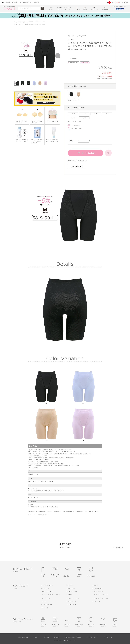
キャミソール (71, 588)
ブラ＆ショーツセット (48, 585)
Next (58, 56)
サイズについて (75, 125)
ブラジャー (71, 585)
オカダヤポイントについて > (104, 79)
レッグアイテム (46, 598)
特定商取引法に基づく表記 (73, 637)
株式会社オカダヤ (23, 637)
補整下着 (70, 595)
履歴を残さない (120, 547)
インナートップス (72, 592)
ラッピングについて (76, 128)
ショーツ (96, 585)
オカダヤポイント (26, 2)
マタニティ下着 (72, 601)
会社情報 (36, 2)
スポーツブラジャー (47, 605)
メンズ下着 (45, 608)
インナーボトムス (98, 592)
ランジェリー (46, 588)
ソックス (44, 601)
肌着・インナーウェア (48, 592)
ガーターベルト (98, 588)
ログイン (16, 2)
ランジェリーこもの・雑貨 (101, 595)
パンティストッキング (74, 598)
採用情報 (47, 637)
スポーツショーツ (72, 605)
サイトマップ (108, 637)
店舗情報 (57, 637)
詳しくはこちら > (82, 161)
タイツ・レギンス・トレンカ (101, 598)
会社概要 (36, 637)
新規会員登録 (7, 2)
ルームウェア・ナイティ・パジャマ (51, 595)
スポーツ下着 (97, 601)
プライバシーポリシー (93, 637)
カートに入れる (88, 153)
